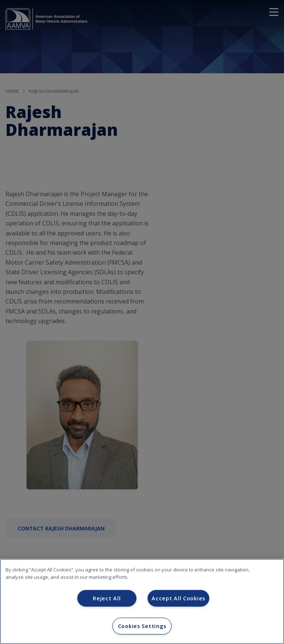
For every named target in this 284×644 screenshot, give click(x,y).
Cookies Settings (142, 626)
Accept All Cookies (178, 598)
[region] (142, 601)
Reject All (107, 598)
